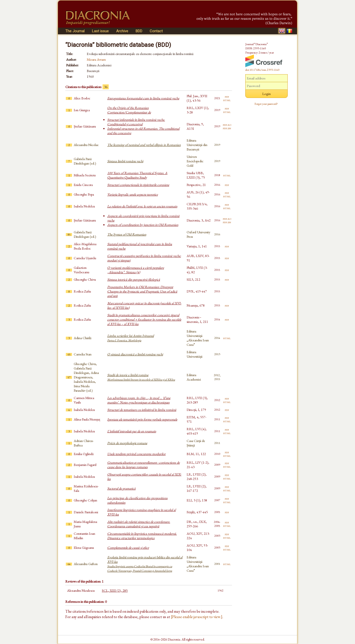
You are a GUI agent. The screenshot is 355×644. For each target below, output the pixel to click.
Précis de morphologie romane (127, 443)
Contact (156, 31)
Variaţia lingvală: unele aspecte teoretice (133, 194)
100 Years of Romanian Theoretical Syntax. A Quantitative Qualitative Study (137, 175)
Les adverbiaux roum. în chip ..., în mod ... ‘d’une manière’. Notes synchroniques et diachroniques (139, 400)
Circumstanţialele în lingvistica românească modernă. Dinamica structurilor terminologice (142, 536)
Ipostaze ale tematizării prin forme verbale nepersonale (142, 419)
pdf (227, 96)
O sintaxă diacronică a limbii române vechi (135, 354)
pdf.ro (227, 125)
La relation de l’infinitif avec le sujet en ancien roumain (142, 206)
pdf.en (227, 128)
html (227, 100)
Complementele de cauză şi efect (128, 548)
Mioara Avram (96, 59)
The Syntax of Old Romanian (127, 234)
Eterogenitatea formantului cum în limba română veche (143, 98)
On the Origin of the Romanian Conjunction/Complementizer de (129, 110)
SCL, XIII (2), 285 (115, 590)
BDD (139, 31)
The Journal (75, 31)
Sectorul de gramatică (121, 488)
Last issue (100, 31)
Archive (122, 31)
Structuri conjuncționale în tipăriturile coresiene (138, 185)
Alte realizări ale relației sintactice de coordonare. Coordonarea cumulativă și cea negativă (139, 524)
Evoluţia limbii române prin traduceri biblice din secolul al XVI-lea (145, 564)
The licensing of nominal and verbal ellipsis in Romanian (144, 145)
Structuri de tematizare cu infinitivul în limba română (142, 410)
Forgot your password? (266, 104)
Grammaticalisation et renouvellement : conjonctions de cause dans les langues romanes (143, 465)
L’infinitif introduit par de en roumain (132, 431)
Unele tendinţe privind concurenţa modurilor (136, 454)
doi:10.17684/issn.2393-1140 (262, 70)
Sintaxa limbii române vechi (125, 161)
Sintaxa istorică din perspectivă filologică (134, 279)
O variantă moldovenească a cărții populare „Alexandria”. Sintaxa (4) (136, 270)
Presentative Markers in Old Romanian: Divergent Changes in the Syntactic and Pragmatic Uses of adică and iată (142, 291)
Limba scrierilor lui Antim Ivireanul (131, 338)
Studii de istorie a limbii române (141, 377)
